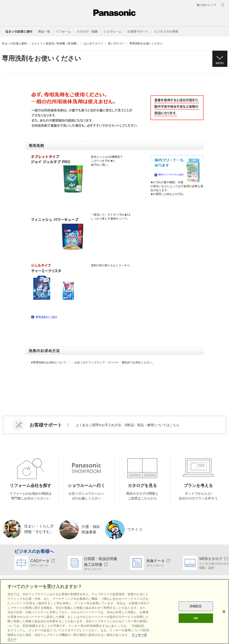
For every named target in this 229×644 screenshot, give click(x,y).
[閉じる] (224, 612)
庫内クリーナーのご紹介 (171, 175)
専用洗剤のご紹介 (46, 317)
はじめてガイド (93, 43)
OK (196, 618)
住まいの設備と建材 (19, 31)
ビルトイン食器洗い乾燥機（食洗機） (55, 43)
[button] (44, 31)
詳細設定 (196, 606)
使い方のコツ (116, 43)
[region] (114, 612)
